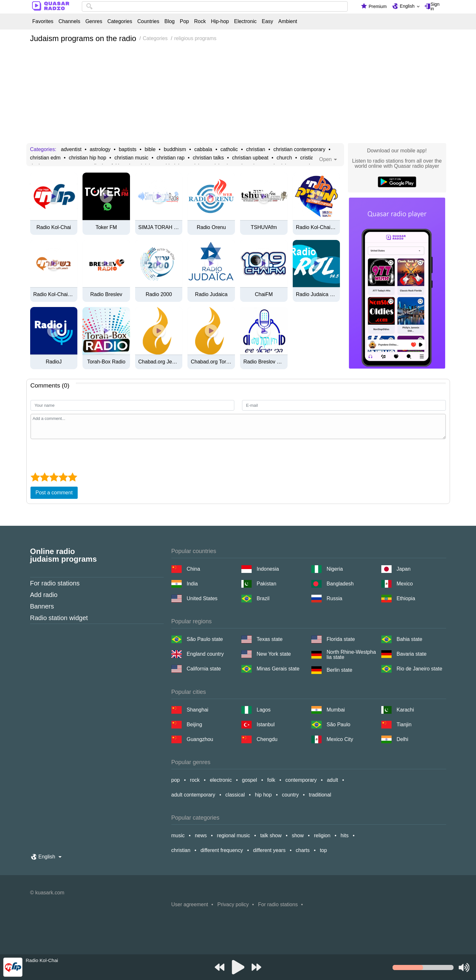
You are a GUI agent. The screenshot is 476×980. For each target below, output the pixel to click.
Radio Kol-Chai (54, 227)
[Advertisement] (238, 95)
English (407, 6)
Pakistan (267, 584)
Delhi (402, 739)
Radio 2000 (159, 294)
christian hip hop (87, 158)
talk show (271, 835)
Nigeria (335, 569)
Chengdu (267, 739)
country (290, 795)
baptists (128, 149)
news (201, 835)
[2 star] (44, 477)
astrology (100, 149)
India (192, 584)
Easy (267, 21)
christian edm (45, 158)
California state (204, 669)
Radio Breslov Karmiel (264, 362)
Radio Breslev (106, 294)
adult (332, 780)
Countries (148, 21)
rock (195, 780)
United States (202, 598)
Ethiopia (406, 598)
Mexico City (340, 739)
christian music (131, 158)
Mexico (405, 584)
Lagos (264, 710)
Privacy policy (233, 904)
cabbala (203, 149)
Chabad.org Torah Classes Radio (211, 362)
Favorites (43, 21)
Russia (335, 598)
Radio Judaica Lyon (316, 294)
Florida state (341, 639)
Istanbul (266, 724)
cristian (308, 158)
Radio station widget (59, 618)
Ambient (288, 21)
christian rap (171, 158)
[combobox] (215, 6)
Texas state (270, 639)
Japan (404, 569)
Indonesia (268, 569)
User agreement (190, 904)
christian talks (208, 158)
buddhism (175, 149)
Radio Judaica (211, 294)
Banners (42, 606)
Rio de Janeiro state (420, 669)
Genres (94, 21)
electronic (221, 780)
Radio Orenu (211, 227)
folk (271, 780)
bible (150, 149)
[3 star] (54, 477)
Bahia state (410, 639)
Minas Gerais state (278, 669)
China (194, 569)
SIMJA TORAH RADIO (159, 227)
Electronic (245, 21)
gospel (250, 780)
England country (205, 654)
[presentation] (79, 455)
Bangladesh (340, 584)
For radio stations (55, 583)
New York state (274, 654)
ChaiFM (264, 294)
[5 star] (72, 477)
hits (345, 835)
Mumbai (336, 710)
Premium (378, 6)
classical (235, 795)
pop (176, 780)
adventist (71, 149)
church (284, 158)
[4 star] (63, 477)
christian (256, 149)
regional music (234, 835)
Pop (184, 21)
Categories (120, 21)
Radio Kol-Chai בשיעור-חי (54, 294)
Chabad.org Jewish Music (159, 362)
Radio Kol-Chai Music (316, 227)
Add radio (44, 595)
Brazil (263, 598)
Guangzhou (200, 739)
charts (303, 850)
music (178, 835)
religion (322, 835)
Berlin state (340, 670)
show (298, 835)
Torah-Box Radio (106, 362)
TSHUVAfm (264, 227)
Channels (69, 21)
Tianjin (404, 724)
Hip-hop (220, 21)
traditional (320, 795)
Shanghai (198, 710)
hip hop (263, 795)
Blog (169, 21)
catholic (229, 149)
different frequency (222, 850)
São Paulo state (205, 639)
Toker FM (106, 227)
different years (269, 850)
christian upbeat (250, 158)
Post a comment (54, 493)
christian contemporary (299, 149)
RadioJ (54, 362)
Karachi (405, 710)
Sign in (435, 6)
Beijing (195, 724)
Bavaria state (412, 654)
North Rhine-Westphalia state (351, 655)
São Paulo (339, 724)
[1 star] (35, 477)
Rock (200, 21)
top (323, 850)
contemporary (301, 780)
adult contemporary (193, 795)
